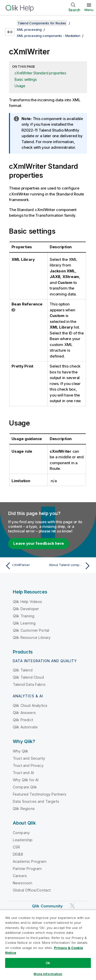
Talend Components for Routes (42, 23)
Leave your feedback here (39, 543)
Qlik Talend (23, 670)
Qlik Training (24, 616)
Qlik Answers (24, 713)
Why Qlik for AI (26, 780)
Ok (48, 963)
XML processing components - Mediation (49, 36)
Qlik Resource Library (32, 637)
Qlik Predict (23, 720)
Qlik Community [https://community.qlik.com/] (47, 906)
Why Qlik (20, 751)
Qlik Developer (26, 609)
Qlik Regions (24, 809)
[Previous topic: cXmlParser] (25, 566)
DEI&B (18, 854)
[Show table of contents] (10, 23)
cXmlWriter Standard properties (40, 73)
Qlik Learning (24, 623)
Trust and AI (23, 773)
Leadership (23, 840)
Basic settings (26, 79)
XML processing (29, 29)
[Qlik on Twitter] (72, 906)
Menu (89, 10)
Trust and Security (29, 758)
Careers (20, 876)
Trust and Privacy (28, 765)
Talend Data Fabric (29, 684)
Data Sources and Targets (36, 801)
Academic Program (30, 861)
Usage (20, 86)
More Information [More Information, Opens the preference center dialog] (48, 974)
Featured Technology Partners (40, 794)
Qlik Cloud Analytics (30, 705)
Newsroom (23, 883)
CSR (16, 847)
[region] (48, 945)
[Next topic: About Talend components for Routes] (71, 566)
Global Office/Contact (32, 890)
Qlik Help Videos (28, 602)
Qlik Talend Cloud (28, 677)
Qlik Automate (25, 727)
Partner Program (27, 869)
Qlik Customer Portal (31, 630)
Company (21, 833)
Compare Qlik (25, 787)
